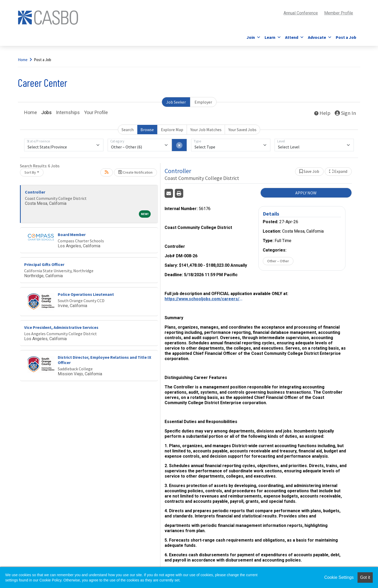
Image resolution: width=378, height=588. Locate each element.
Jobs (46, 112)
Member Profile (339, 13)
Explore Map (172, 130)
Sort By (30, 172)
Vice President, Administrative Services (61, 327)
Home (23, 60)
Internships (68, 112)
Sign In (345, 113)
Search (128, 130)
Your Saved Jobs (242, 130)
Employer (203, 102)
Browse (147, 130)
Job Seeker (176, 102)
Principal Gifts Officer (44, 264)
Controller (35, 192)
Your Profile (96, 112)
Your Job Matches (206, 130)
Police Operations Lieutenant (86, 294)
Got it (365, 577)
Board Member (72, 234)
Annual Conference (301, 13)
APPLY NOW (306, 193)
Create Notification (135, 172)
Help (322, 113)
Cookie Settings (339, 577)
